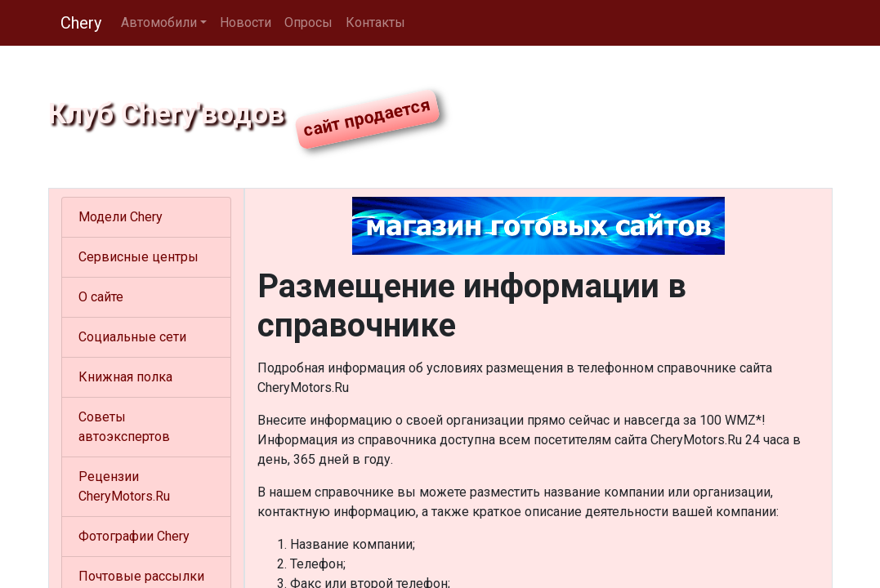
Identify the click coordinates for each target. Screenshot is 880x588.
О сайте (101, 297)
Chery (81, 23)
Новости (246, 22)
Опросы (308, 22)
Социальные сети (132, 337)
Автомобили (159, 22)
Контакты (375, 22)
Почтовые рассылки (141, 576)
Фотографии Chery (134, 536)
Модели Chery (121, 217)
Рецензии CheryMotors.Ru (124, 486)
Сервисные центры (138, 257)
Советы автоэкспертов (124, 427)
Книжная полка (125, 377)
